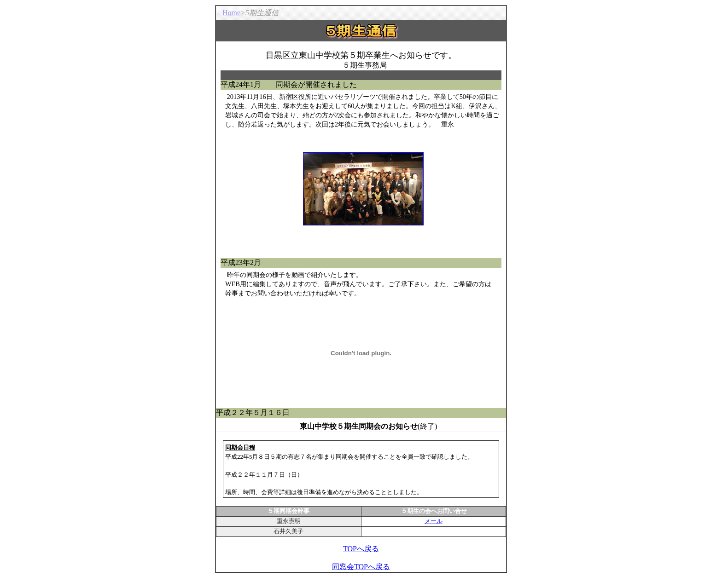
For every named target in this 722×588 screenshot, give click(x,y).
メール (434, 521)
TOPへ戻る (361, 549)
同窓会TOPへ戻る (361, 567)
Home (231, 13)
